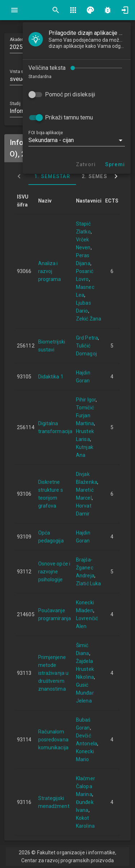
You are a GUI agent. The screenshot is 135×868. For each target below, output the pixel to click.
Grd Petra (87, 338)
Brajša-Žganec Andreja (85, 568)
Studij (15, 104)
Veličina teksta (47, 68)
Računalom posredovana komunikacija (53, 740)
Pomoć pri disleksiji (70, 94)
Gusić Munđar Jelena (85, 693)
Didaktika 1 (51, 377)
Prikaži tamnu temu (69, 117)
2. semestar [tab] (100, 176)
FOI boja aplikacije (46, 133)
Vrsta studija (21, 72)
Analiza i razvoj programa (50, 271)
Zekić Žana (89, 319)
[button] (77, 140)
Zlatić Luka (88, 583)
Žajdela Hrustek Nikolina (85, 669)
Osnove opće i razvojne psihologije (54, 572)
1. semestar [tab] (52, 176)
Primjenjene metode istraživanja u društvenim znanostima (53, 673)
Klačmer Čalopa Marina (85, 786)
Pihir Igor (86, 400)
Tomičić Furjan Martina (85, 415)
